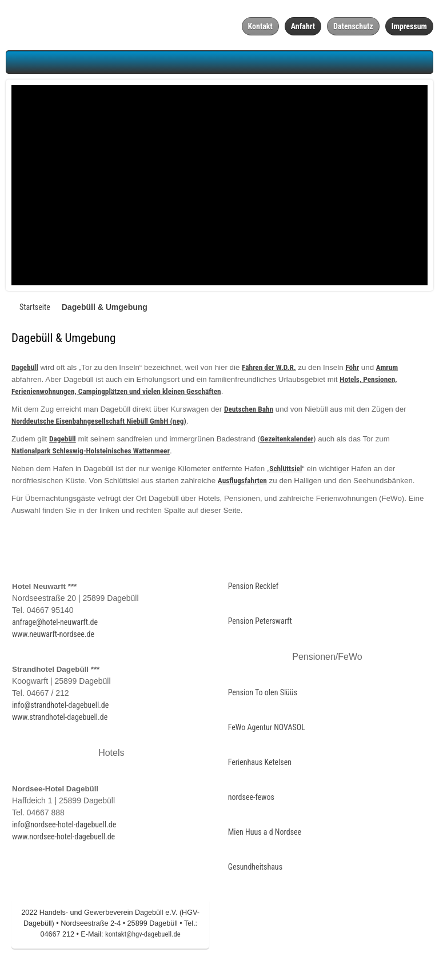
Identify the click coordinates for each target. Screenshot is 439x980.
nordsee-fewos (251, 800)
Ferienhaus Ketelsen (260, 765)
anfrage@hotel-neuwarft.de (55, 625)
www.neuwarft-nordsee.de (53, 637)
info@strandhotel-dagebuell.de (60, 708)
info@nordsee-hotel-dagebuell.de (64, 827)
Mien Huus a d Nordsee (265, 835)
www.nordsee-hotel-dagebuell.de (63, 839)
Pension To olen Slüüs (263, 695)
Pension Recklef (254, 589)
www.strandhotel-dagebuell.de (60, 720)
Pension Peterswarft (260, 624)
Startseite (35, 310)
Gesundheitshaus (255, 870)
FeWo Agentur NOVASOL (267, 730)
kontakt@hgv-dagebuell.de (143, 937)
